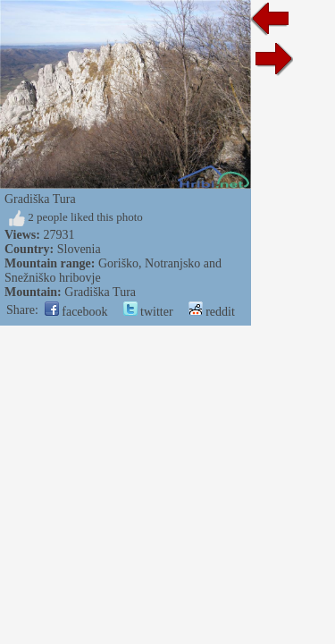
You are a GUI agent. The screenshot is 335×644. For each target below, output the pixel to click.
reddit (212, 312)
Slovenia (79, 249)
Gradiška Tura (100, 292)
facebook (76, 312)
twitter (148, 312)
